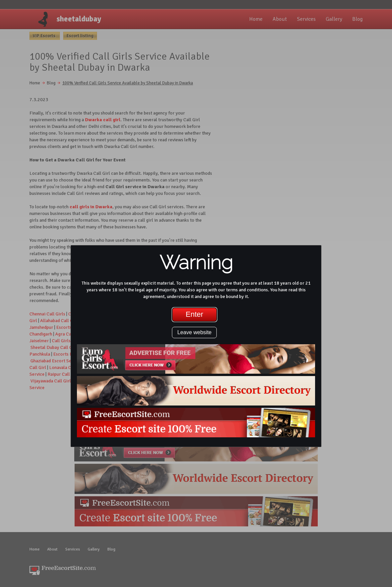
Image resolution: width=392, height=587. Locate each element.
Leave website (194, 332)
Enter (194, 314)
